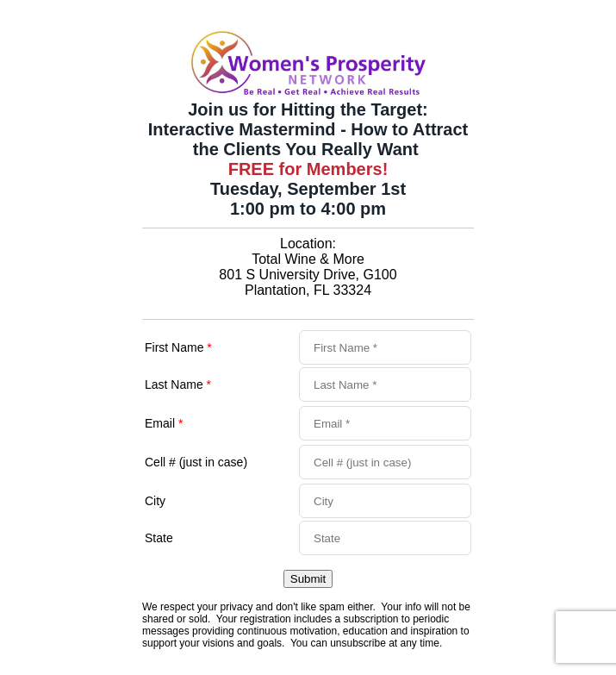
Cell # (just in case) (196, 462)
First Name (178, 347)
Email (164, 423)
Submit (308, 579)
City (155, 501)
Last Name (178, 384)
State (159, 538)
